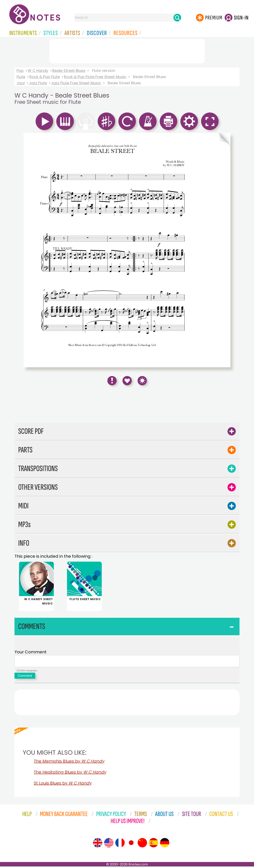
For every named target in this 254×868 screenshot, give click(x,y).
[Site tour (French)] (120, 844)
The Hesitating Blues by (70, 774)
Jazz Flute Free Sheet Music (76, 83)
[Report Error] (112, 381)
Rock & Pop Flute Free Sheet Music (95, 77)
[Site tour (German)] (165, 844)
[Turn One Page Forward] (224, 250)
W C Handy (38, 71)
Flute (21, 77)
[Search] (177, 18)
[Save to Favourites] (127, 381)
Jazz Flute (38, 83)
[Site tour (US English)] (109, 844)
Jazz (21, 83)
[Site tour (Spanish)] (153, 844)
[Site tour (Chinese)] (142, 844)
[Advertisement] (127, 50)
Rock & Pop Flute (45, 77)
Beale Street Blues (69, 71)
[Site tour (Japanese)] (131, 844)
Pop (20, 71)
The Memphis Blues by (69, 763)
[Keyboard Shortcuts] (142, 381)
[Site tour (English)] (98, 844)
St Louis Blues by (63, 785)
